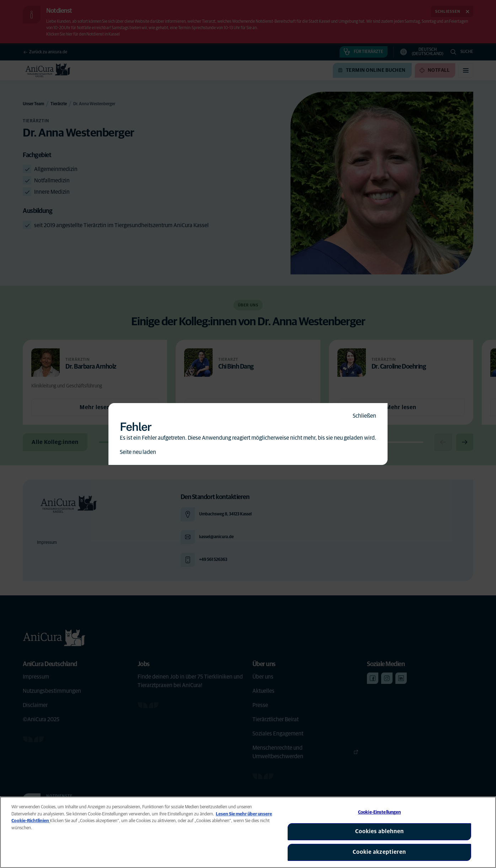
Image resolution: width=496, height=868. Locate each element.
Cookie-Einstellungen (380, 812)
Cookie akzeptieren (379, 852)
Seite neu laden (138, 452)
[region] (248, 832)
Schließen (364, 416)
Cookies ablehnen (380, 831)
